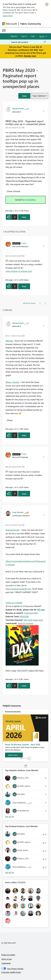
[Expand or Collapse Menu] (4, 30)
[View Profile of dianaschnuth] (18, 108)
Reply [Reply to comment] (24, 286)
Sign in (24, 36)
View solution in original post (19, 271)
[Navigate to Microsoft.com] (10, 24)
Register (14, 36)
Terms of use (7, 959)
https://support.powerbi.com (18, 589)
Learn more (8, 16)
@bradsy (10, 341)
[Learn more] (14, 755)
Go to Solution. (29, 200)
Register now (30, 56)
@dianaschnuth (12, 530)
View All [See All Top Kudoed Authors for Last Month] (10, 872)
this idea (41, 610)
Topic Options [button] (39, 96)
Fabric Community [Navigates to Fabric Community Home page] (31, 24)
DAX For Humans (26, 623)
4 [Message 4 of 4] (14, 429)
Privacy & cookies (8, 955)
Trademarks (6, 963)
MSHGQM (24, 616)
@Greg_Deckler (13, 382)
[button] (24, 96)
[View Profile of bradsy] (24, 243)
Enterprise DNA (31, 613)
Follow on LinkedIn (14, 603)
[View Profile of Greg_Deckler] (18, 512)
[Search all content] (29, 42)
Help (33, 36)
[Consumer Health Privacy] (26, 972)
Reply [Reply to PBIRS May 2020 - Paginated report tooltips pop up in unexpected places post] (24, 217)
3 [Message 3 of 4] (14, 280)
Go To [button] (42, 36)
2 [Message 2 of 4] (14, 679)
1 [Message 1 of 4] (14, 211)
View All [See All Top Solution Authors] (10, 817)
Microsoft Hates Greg (33, 620)
